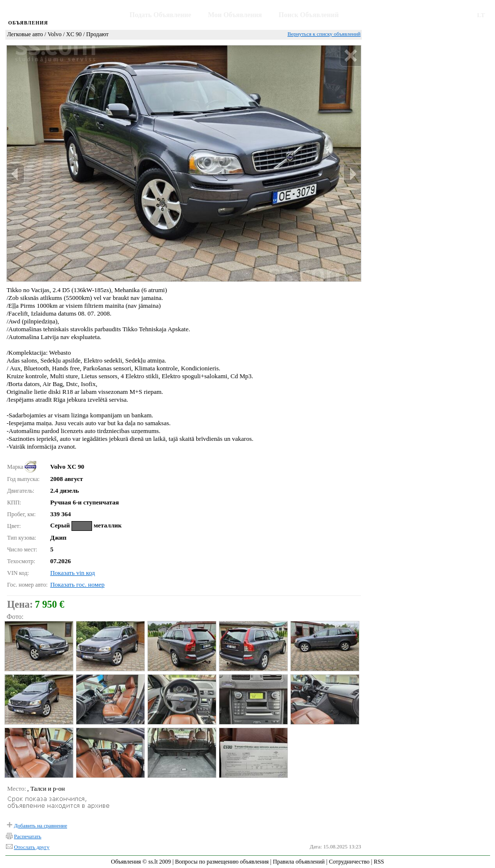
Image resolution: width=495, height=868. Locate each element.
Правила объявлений (299, 862)
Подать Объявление (161, 15)
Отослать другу (32, 847)
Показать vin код (72, 573)
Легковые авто (25, 34)
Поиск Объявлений (309, 15)
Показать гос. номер (77, 584)
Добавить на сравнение (41, 825)
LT (481, 15)
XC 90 (74, 34)
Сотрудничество (349, 862)
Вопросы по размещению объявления (222, 862)
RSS (379, 862)
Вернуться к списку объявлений (324, 34)
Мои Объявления (235, 15)
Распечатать (28, 836)
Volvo (54, 34)
